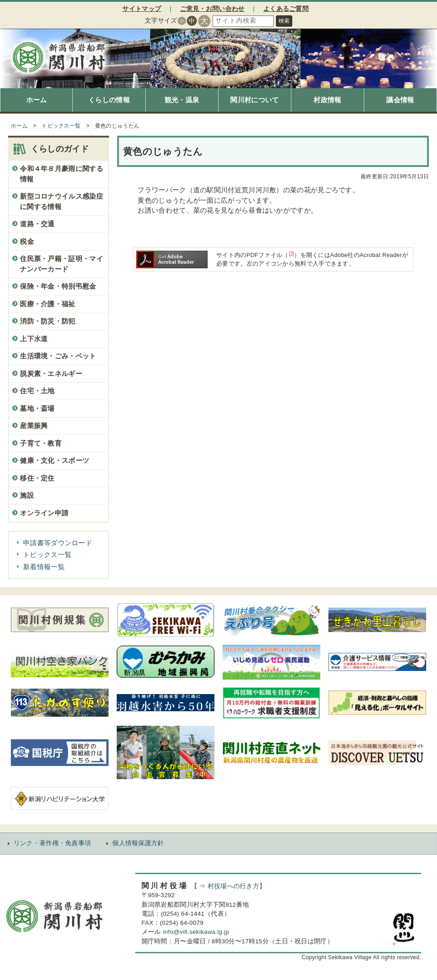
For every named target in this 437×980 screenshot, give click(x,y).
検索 (284, 21)
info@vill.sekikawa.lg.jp (196, 932)
